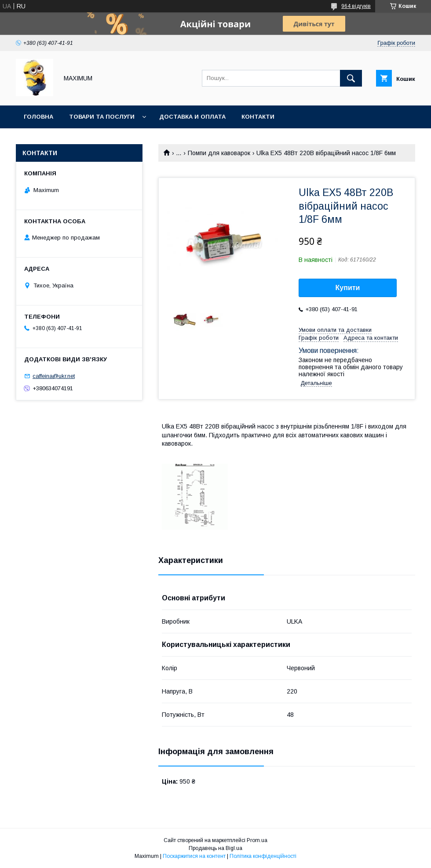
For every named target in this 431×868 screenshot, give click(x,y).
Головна (38, 117)
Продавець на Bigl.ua (215, 848)
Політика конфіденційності (263, 856)
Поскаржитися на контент (194, 856)
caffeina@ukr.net (54, 376)
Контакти (258, 117)
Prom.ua (257, 840)
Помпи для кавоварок (219, 153)
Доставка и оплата (192, 117)
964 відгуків (356, 6)
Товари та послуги (102, 117)
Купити (348, 288)
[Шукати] (351, 78)
